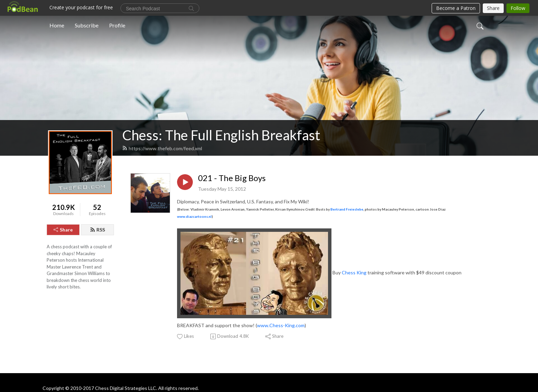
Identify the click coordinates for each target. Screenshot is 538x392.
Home (57, 25)
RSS (97, 230)
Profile (117, 25)
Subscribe (87, 25)
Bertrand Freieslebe (347, 209)
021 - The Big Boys (232, 178)
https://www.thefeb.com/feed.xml (162, 148)
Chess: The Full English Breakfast (221, 135)
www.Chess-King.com (281, 325)
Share (63, 230)
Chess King (354, 273)
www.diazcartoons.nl (194, 216)
